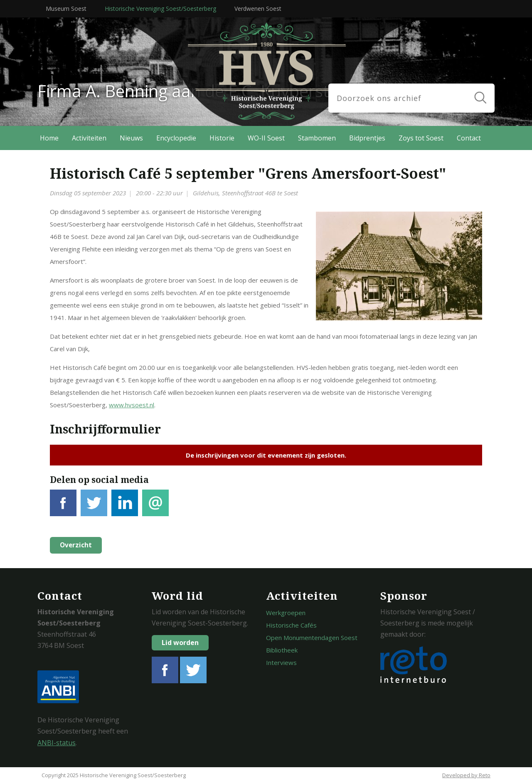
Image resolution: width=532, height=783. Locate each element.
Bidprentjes (367, 138)
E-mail (155, 508)
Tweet (94, 508)
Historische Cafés (291, 625)
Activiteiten (89, 138)
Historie (222, 138)
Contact (469, 138)
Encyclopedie (176, 138)
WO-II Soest (266, 138)
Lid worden (180, 643)
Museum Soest (66, 9)
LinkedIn (125, 508)
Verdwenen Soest (258, 9)
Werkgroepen (286, 613)
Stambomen (317, 138)
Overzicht (75, 545)
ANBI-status (57, 743)
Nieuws (131, 138)
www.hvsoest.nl (132, 405)
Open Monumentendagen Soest (312, 638)
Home (49, 138)
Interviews (281, 662)
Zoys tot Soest (421, 138)
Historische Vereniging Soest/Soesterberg (160, 9)
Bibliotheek (282, 650)
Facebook (63, 508)
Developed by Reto (466, 775)
